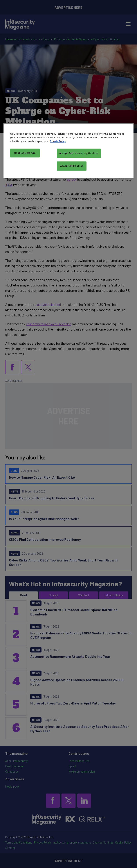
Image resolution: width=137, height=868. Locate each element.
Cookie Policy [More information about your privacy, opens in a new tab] (58, 141)
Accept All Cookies (72, 166)
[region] (69, 151)
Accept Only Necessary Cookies (79, 153)
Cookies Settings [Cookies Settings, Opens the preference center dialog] (25, 153)
